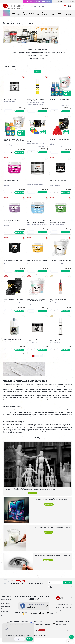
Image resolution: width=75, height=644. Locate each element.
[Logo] (14, 6)
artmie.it (40, 638)
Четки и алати (38, 14)
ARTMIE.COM (42, 636)
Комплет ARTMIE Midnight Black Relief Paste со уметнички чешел (60, 141)
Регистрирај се (70, 1)
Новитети (13, 14)
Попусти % (7, 13)
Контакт (3, 622)
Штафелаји (32, 14)
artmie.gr (35, 638)
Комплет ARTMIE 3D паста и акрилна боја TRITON (60, 101)
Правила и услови (6, 609)
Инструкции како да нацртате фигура (15, 494)
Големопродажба (6, 612)
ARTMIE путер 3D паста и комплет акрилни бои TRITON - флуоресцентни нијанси (14, 142)
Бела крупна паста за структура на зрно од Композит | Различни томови (37, 265)
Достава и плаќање (6, 602)
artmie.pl (35, 636)
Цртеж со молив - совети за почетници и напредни (47, 560)
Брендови (59, 14)
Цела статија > (33, 499)
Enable (29, 639)
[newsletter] (67, 588)
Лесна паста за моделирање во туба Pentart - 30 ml (60, 345)
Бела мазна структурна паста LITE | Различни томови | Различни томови (37, 224)
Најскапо (13, 67)
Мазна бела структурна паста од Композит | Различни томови (13, 224)
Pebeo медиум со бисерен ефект (13, 345)
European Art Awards (38, 627)
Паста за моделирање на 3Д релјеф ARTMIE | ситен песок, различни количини (37, 306)
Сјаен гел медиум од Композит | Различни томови (13, 183)
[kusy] (9, 111)
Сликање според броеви (68, 14)
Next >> (41, 362)
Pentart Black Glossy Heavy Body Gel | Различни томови (60, 183)
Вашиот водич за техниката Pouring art (46, 504)
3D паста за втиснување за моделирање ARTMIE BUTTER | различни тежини (59, 265)
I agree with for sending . (61, 593)
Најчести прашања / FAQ (6, 606)
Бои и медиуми (19, 14)
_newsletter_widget (29, 588)
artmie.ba (49, 636)
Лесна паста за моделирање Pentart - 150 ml (37, 345)
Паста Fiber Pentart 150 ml (11, 100)
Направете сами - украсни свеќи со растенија (46, 532)
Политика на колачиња (4, 618)
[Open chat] (71, 637)
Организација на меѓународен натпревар (42, 630)
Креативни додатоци (45, 14)
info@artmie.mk (62, 616)
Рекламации (4, 615)
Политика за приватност (62, 619)
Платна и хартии (25, 14)
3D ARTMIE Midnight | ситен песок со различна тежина (14, 305)
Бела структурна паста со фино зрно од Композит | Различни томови (60, 224)
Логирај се (62, 1)
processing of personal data (61, 592)
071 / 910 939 (61, 609)
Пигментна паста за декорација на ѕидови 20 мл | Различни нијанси (36, 100)
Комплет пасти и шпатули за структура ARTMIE (37, 142)
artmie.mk (65, 636)
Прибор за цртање (52, 14)
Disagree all (20, 639)
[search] (56, 7)
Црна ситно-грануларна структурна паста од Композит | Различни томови (14, 264)
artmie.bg (59, 636)
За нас (3, 600)
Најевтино (7, 67)
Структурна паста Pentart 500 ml (36, 183)
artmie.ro (54, 636)
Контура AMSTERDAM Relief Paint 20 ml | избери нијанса (60, 305)
